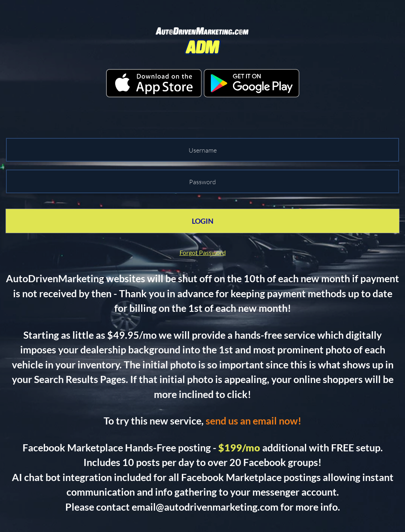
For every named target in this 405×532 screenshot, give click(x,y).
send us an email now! (254, 421)
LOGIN (203, 221)
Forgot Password (203, 252)
